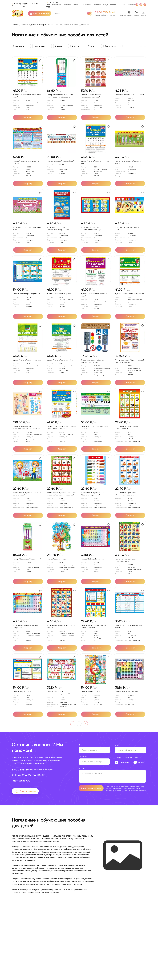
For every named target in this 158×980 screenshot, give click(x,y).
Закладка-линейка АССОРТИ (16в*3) (130, 95)
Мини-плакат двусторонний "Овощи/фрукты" (127, 427)
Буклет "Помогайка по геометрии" (27, 360)
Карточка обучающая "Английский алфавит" (61, 626)
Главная (15, 25)
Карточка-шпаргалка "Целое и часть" (128, 162)
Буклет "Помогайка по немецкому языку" (27, 96)
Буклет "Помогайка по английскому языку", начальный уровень (62, 427)
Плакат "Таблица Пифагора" (93, 559)
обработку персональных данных (127, 788)
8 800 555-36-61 (105, 12)
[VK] (137, 5)
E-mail (141, 762)
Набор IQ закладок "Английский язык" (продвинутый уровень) (60, 96)
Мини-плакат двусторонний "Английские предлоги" (127, 494)
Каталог (67, 5)
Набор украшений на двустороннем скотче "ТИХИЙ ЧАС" (28, 427)
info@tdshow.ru (21, 781)
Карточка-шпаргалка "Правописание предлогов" (58, 228)
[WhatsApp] (141, 5)
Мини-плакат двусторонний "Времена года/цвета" (93, 494)
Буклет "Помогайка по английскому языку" (96, 162)
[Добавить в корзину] (28, 117)
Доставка (97, 5)
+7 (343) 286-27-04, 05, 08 (29, 775)
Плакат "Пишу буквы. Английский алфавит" (128, 626)
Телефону (124, 762)
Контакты (132, 5)
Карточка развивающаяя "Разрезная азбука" (125, 560)
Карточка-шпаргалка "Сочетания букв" (27, 228)
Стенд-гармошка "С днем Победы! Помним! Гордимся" (129, 361)
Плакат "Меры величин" (23, 692)
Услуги (76, 5)
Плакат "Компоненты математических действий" (58, 693)
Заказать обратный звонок (105, 15)
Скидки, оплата (110, 5)
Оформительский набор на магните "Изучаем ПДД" (92, 361)
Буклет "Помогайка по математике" (130, 294)
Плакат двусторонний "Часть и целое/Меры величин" (94, 626)
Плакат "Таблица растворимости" (27, 294)
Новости (122, 5)
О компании (86, 5)
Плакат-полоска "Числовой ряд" (60, 161)
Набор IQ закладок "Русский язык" (27, 559)
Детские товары (38, 25)
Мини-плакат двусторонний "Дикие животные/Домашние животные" (62, 494)
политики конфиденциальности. (135, 790)
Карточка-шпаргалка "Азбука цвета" (127, 228)
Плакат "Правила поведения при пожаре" (27, 162)
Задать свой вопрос (91, 788)
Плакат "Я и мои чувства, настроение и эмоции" (91, 96)
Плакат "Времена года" (57, 559)
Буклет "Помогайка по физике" (60, 294)
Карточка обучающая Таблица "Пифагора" (26, 626)
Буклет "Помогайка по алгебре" (60, 360)
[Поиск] (89, 13)
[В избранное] (40, 60)
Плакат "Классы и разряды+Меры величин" (95, 427)
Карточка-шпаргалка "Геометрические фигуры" (92, 228)
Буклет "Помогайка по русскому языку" (94, 295)
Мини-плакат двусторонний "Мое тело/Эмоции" (27, 494)
